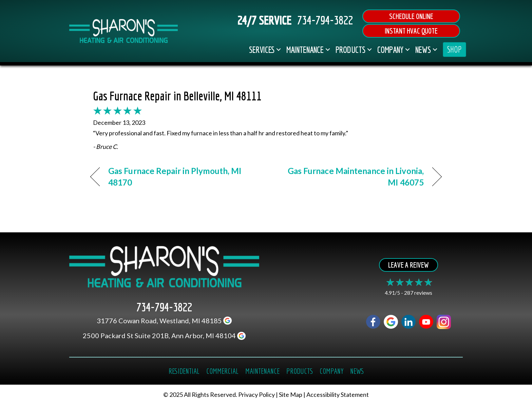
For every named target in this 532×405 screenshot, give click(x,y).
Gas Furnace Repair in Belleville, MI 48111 (177, 96)
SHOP (454, 49)
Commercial (222, 371)
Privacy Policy (256, 395)
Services (262, 50)
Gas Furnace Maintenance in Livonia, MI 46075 (350, 177)
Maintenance (305, 50)
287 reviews (418, 293)
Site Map (291, 395)
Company (390, 50)
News (423, 50)
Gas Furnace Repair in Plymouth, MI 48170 (175, 177)
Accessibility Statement (338, 395)
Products (350, 50)
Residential (184, 371)
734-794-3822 (325, 20)
